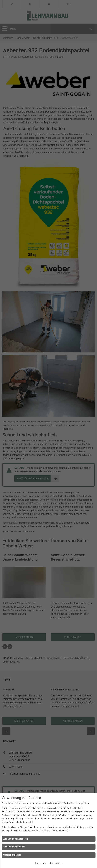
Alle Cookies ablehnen (14, 847)
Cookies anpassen (12, 855)
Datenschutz (56, 863)
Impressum (41, 863)
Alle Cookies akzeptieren (16, 839)
